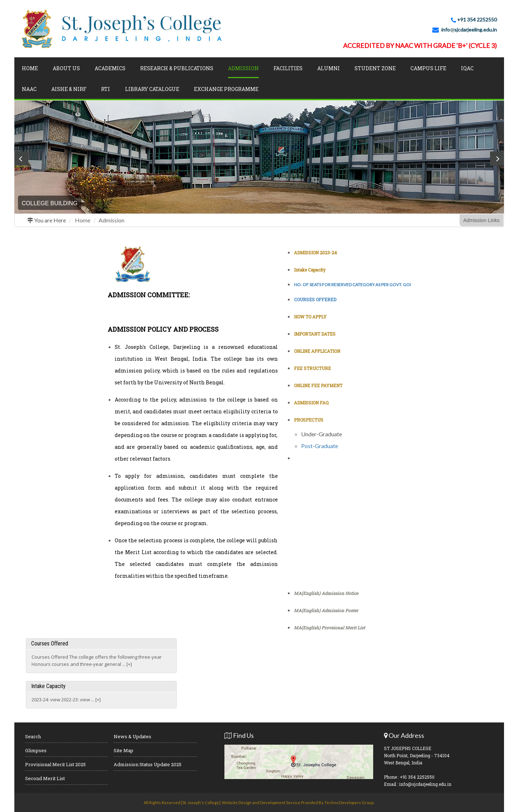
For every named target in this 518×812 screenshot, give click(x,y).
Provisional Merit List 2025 (55, 764)
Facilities (288, 68)
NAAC (29, 89)
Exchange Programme (226, 89)
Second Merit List (45, 778)
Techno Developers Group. (349, 803)
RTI (106, 89)
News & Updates (132, 736)
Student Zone (375, 68)
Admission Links (481, 220)
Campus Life (428, 68)
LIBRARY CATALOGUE (152, 89)
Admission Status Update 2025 (148, 764)
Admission (111, 220)
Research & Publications (177, 68)
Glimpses (36, 750)
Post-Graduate (320, 446)
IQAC (467, 68)
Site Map (123, 750)
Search (33, 736)
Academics (110, 68)
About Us (66, 68)
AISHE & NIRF (69, 89)
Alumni (329, 68)
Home (30, 68)
